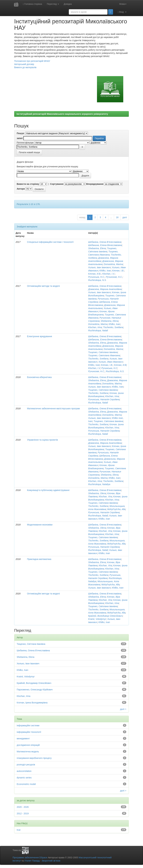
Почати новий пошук (29, 152)
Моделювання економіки (40, 525)
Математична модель (28, 752)
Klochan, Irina (95, 327)
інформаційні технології (29, 732)
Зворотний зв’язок (51, 861)
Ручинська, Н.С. (97, 277)
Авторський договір (24, 64)
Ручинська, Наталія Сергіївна (104, 399)
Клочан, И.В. (95, 274)
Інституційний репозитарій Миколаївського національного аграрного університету (62, 114)
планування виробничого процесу (34, 758)
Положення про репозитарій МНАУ (32, 61)
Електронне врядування (40, 336)
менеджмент (23, 739)
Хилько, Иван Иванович (111, 362)
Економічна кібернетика (39, 377)
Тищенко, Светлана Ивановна (104, 355)
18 (117, 217)
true (19, 830)
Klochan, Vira (105, 497)
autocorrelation (24, 771)
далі (125, 217)
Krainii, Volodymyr (97, 619)
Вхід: (122, 12)
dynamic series (24, 778)
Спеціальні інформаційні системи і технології (50, 242)
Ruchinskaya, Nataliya (99, 484)
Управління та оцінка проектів (43, 440)
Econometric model (26, 784)
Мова (123, 4)
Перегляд (53, 4)
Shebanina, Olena (97, 493)
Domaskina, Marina (113, 264)
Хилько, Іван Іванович (99, 267)
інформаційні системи (28, 725)
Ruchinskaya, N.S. (97, 280)
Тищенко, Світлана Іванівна (103, 352)
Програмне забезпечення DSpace (30, 858)
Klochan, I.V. (109, 274)
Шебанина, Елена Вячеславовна (105, 245)
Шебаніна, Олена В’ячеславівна (105, 242)
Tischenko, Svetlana (113, 327)
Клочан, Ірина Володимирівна (32, 703)
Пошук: (21, 133)
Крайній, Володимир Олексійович (105, 616)
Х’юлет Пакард (32, 861)
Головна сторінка (32, 4)
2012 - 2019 (23, 814)
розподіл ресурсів (26, 765)
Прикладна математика (39, 559)
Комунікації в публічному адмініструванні (48, 490)
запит (20, 138)
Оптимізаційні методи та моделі (43, 286)
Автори (21, 189)
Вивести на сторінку (28, 184)
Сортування (57, 184)
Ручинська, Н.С (109, 368)
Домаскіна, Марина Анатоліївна (105, 289)
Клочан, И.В (120, 365)
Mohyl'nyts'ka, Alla (116, 509)
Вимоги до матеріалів (25, 67)
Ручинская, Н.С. (114, 277)
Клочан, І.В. (118, 271)
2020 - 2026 (23, 807)
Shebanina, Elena (97, 248)
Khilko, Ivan (105, 271)
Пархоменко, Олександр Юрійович (35, 690)
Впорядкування (95, 184)
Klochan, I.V (94, 368)
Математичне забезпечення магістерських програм (53, 408)
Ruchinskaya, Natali (98, 330)
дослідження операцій (28, 745)
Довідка (68, 4)
